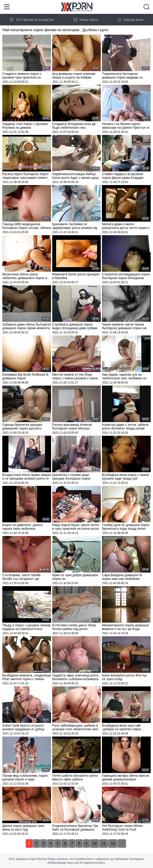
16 (113, 843)
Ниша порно (86, 20)
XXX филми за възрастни (32, 20)
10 (95, 843)
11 (104, 843)
